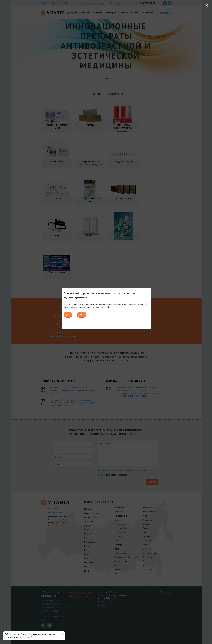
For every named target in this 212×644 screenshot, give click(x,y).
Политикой (27, 637)
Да (68, 315)
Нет (82, 315)
